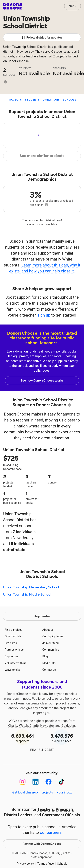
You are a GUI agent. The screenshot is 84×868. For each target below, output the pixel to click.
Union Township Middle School (27, 594)
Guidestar (68, 726)
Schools (70, 100)
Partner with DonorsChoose (42, 844)
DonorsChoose (13, 6)
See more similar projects (42, 156)
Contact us (49, 670)
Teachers (46, 809)
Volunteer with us (16, 663)
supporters (22, 738)
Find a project (13, 630)
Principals (65, 809)
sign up (44, 315)
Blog (45, 656)
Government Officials (61, 815)
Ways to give (13, 670)
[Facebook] (48, 782)
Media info (49, 663)
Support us (12, 656)
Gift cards (11, 643)
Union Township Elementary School (31, 587)
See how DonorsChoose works (42, 381)
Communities (51, 650)
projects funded (62, 738)
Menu (72, 6)
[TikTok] (61, 782)
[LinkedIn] (35, 782)
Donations (51, 100)
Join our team (51, 643)
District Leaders (18, 815)
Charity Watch (18, 726)
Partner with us (14, 650)
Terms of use (46, 864)
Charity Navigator (42, 726)
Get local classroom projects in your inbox (42, 792)
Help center (42, 616)
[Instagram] (22, 782)
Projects (15, 100)
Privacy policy (25, 864)
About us (48, 630)
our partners (51, 832)
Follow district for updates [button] (42, 38)
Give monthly (13, 636)
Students (32, 100)
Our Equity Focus (53, 636)
